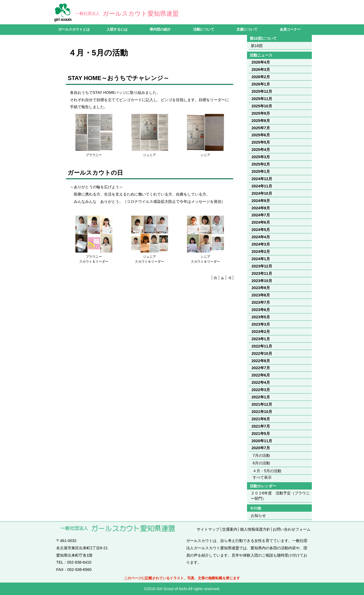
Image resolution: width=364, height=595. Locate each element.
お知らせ (258, 515)
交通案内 (230, 529)
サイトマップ (208, 529)
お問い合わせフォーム (292, 529)
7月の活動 (261, 455)
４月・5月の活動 (267, 471)
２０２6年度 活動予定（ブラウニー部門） (280, 496)
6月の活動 (261, 463)
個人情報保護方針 (255, 529)
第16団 (257, 46)
